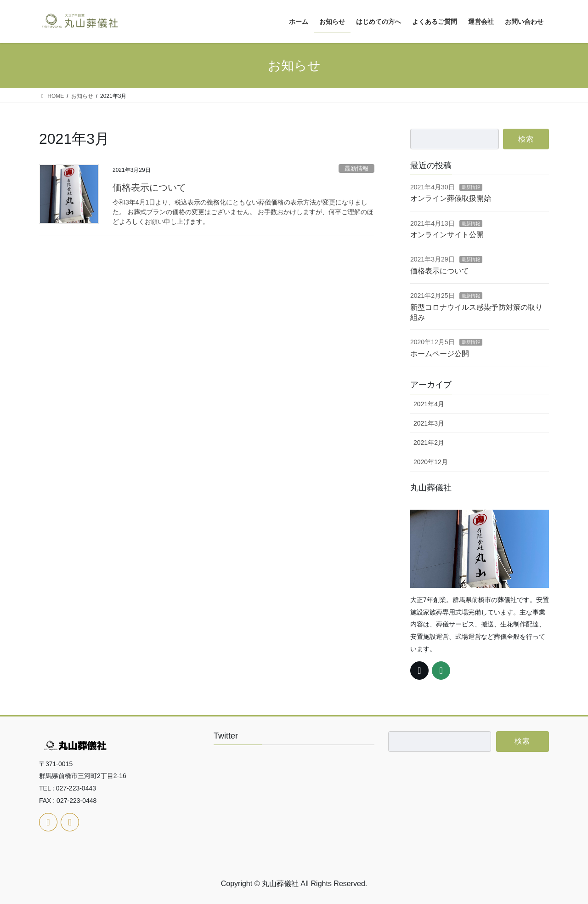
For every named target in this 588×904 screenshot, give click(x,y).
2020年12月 (431, 462)
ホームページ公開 (440, 354)
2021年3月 (429, 423)
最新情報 (356, 168)
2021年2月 (429, 443)
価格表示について (149, 188)
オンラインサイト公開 (447, 235)
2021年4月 (429, 404)
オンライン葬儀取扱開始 (451, 198)
